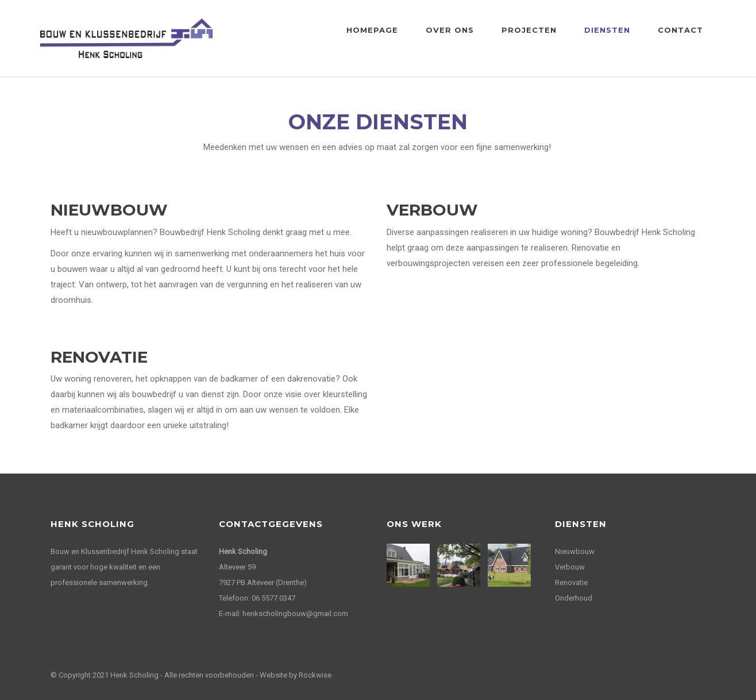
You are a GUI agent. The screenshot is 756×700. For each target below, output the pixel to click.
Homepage (372, 30)
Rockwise (315, 675)
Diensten (607, 30)
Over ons (450, 30)
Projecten (529, 30)
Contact (680, 30)
